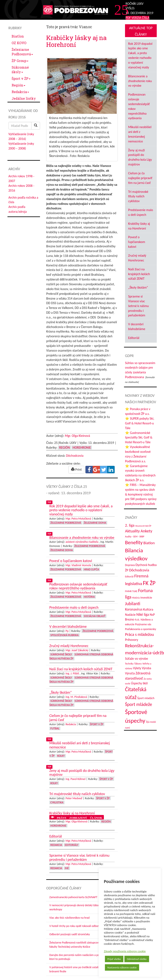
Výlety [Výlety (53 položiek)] (137, 668)
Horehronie (82, 447)
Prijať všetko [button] (114, 959)
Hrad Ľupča (91, 569)
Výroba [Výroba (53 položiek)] (146, 668)
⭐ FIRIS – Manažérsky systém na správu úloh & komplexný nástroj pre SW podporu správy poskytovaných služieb (141, 494)
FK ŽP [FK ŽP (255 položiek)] (149, 583)
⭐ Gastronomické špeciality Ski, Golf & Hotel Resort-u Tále (139, 438)
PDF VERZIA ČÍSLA (138, 18)
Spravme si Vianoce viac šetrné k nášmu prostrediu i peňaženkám (138, 306)
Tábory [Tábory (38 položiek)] (138, 664)
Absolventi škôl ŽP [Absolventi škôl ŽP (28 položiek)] (143, 526)
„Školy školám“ (138, 287)
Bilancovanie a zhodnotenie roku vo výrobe (140, 81)
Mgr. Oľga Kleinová (77, 436)
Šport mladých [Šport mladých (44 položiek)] (146, 698)
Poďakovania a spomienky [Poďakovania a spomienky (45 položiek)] (141, 629)
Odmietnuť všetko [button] (137, 959)
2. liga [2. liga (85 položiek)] (130, 525)
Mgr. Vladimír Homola (78, 565)
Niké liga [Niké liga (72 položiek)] (143, 614)
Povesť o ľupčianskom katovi (137, 242)
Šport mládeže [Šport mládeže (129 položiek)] (138, 704)
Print (76, 469)
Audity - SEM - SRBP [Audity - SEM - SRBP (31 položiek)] (135, 537)
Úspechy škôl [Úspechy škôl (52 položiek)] (139, 683)
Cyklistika (57, 802)
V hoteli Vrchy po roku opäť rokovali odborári (76, 926)
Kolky (61, 756)
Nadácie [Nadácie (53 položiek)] (130, 615)
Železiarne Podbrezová (22, 52)
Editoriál (134, 338)
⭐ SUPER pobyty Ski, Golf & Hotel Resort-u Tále (140, 423)
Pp (67, 631)
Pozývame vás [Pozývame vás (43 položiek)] (143, 624)
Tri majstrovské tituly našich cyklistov (138, 196)
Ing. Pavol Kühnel (75, 779)
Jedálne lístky (24, 98)
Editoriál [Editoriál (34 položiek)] (129, 576)
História (89, 597)
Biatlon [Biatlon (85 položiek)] (149, 543)
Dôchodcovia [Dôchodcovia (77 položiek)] (139, 570)
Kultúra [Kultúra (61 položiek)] (148, 609)
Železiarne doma (95, 523)
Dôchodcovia (75, 456)
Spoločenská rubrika (64, 635)
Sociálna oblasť (95, 616)
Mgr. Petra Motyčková (78, 519)
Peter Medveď (74, 798)
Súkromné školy (20, 70)
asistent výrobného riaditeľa (82, 542)
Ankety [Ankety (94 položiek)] (146, 531)
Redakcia (20, 92)
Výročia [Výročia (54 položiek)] (130, 673)
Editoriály (72, 845)
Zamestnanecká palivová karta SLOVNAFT (73, 897)
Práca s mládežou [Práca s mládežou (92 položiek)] (139, 634)
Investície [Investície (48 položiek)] (146, 597)
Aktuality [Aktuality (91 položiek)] (132, 531)
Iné (67, 868)
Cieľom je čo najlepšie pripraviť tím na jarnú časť (140, 178)
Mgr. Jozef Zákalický (77, 650)
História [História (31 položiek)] (136, 598)
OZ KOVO (19, 43)
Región (18, 85)
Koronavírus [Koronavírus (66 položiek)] (134, 609)
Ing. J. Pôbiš (72, 673)
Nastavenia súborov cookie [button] (122, 967)
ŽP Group (20, 61)
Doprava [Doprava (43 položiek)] (130, 565)
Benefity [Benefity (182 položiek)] (134, 542)
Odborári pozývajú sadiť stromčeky (70, 934)
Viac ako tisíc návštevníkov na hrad (69, 918)
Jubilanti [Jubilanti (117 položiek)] (133, 604)
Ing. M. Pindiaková (76, 697)
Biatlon (18, 36)
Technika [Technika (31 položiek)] (129, 664)
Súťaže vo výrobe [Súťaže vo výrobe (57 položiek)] (137, 659)
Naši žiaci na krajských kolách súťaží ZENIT (139, 274)
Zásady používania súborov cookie (125, 951)
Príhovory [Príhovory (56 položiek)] (132, 640)
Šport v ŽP (21, 78)
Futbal (55, 728)
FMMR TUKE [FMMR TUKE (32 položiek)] (131, 591)
